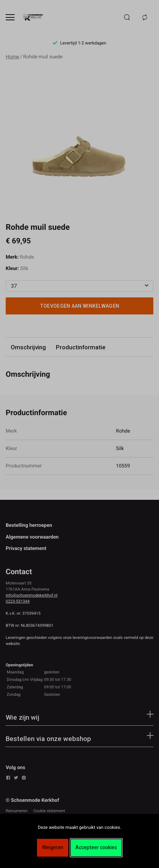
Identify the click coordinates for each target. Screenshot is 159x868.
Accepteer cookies (96, 847)
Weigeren (53, 847)
